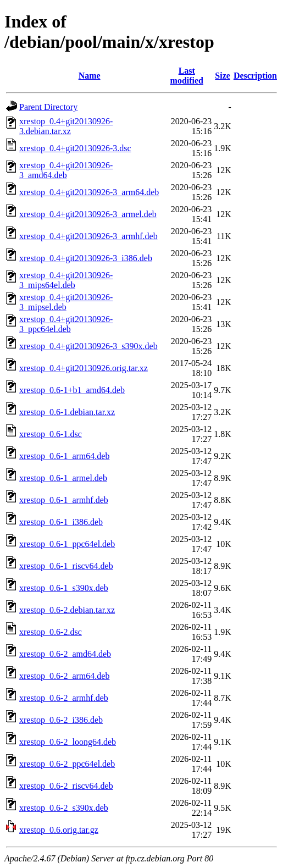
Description (255, 76)
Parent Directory (48, 107)
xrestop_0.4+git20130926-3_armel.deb (88, 214)
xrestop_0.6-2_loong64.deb (68, 742)
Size (223, 76)
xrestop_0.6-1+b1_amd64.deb (72, 390)
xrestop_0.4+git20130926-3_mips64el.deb (66, 280)
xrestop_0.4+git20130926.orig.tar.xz (84, 368)
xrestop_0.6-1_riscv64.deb (66, 566)
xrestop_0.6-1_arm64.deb (64, 456)
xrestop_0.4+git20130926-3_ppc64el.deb (66, 324)
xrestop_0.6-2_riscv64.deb (66, 786)
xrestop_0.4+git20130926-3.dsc (75, 148)
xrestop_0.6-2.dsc (51, 632)
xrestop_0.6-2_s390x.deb (64, 808)
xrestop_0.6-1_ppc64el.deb (67, 544)
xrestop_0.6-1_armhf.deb (64, 500)
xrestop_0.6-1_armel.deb (63, 478)
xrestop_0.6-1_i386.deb (61, 522)
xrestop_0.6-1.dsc (51, 434)
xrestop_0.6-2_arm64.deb (64, 676)
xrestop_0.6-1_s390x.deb (64, 588)
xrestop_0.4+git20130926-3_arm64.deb (89, 192)
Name (90, 76)
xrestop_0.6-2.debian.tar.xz (67, 610)
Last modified (187, 76)
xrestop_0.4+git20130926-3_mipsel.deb (66, 302)
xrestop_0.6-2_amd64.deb (65, 654)
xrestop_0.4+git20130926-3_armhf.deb (88, 236)
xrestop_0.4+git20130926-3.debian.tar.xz (66, 126)
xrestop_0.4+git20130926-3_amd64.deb (66, 170)
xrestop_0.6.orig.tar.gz (59, 830)
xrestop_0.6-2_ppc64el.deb (67, 764)
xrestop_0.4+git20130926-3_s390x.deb (88, 346)
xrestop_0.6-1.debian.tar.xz (67, 412)
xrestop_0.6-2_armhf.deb (64, 698)
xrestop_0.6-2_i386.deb (61, 720)
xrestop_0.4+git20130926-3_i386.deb (86, 258)
